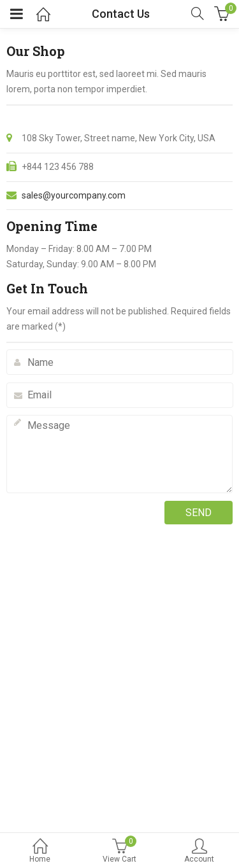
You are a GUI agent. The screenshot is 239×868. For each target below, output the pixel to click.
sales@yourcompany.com (74, 195)
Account (199, 852)
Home (40, 852)
